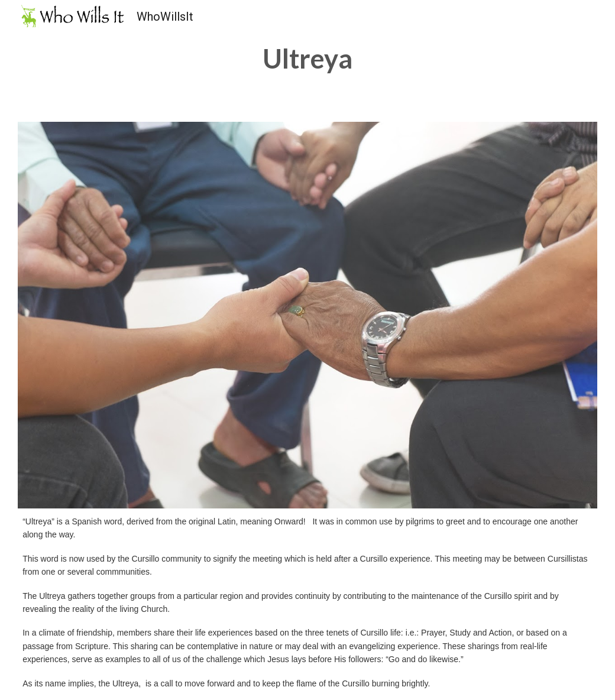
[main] (308, 59)
